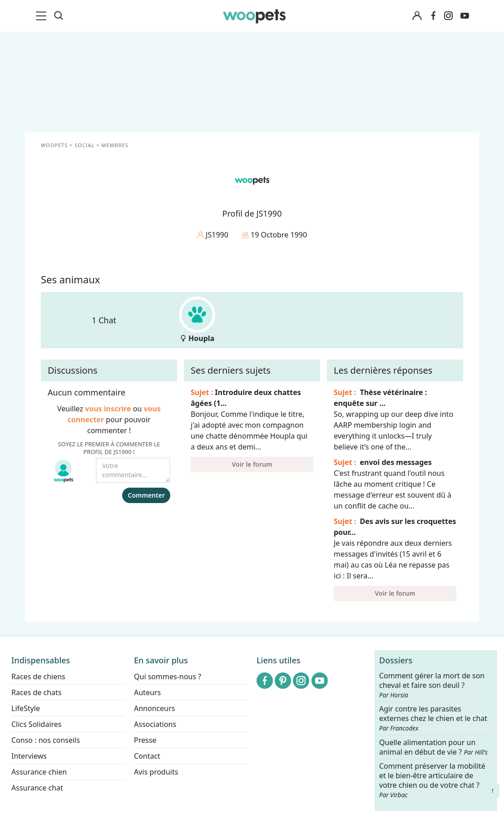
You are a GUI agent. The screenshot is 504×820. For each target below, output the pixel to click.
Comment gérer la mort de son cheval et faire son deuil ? (432, 685)
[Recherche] (59, 16)
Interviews (29, 756)
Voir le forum (252, 464)
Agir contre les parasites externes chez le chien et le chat (433, 719)
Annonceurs (154, 708)
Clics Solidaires (37, 724)
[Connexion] (417, 16)
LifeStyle (26, 708)
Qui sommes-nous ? (168, 677)
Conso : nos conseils (46, 740)
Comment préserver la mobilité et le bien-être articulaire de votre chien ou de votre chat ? (432, 780)
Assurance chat (37, 788)
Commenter (146, 495)
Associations (155, 724)
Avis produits (156, 772)
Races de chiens (38, 677)
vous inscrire (108, 409)
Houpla (197, 320)
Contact (147, 756)
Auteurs (147, 692)
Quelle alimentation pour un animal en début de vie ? (433, 747)
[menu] (43, 16)
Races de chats (36, 692)
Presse (145, 740)
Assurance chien (39, 772)
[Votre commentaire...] (133, 470)
